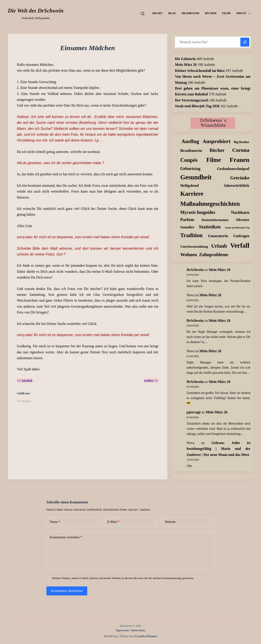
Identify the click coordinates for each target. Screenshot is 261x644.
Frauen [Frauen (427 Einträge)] (239, 160)
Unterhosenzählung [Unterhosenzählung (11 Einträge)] (194, 247)
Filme (226, 13)
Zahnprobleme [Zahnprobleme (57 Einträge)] (214, 255)
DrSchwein (195, 270)
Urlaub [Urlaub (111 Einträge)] (219, 246)
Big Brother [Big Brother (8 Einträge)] (242, 142)
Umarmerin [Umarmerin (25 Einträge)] (218, 236)
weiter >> (151, 381)
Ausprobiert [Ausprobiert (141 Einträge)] (216, 141)
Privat (244, 13)
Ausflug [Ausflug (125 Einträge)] (190, 141)
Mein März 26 (186, 65)
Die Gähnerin (185, 59)
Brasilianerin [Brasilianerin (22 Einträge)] (191, 151)
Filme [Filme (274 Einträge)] (214, 160)
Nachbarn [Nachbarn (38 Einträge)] (240, 212)
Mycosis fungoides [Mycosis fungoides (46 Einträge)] (198, 212)
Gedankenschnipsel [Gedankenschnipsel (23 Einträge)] (233, 169)
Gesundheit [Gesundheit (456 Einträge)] (196, 177)
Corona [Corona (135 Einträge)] (241, 150)
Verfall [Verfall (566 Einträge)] (240, 245)
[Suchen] (143, 14)
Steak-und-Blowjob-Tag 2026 (197, 106)
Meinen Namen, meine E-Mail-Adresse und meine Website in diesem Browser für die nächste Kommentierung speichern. (123, 578)
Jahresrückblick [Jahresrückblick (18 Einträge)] (236, 186)
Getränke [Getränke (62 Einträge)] (240, 178)
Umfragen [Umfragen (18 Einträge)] (241, 236)
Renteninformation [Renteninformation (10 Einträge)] (215, 220)
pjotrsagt (194, 412)
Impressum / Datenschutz (130, 630)
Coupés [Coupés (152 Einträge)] (189, 160)
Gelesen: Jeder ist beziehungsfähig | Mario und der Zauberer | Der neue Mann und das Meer (219, 449)
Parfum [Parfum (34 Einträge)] (187, 220)
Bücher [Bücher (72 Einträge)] (217, 150)
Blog (172, 13)
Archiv (157, 13)
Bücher (211, 13)
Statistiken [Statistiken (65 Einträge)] (210, 227)
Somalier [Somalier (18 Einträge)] (187, 227)
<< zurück (25, 381)
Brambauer (190, 13)
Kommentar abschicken (67, 591)
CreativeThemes (146, 636)
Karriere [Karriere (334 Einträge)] (192, 194)
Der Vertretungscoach (192, 100)
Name (55, 522)
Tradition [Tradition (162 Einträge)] (191, 235)
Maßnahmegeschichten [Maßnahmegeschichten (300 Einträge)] (210, 204)
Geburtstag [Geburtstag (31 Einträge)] (190, 169)
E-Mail (113, 522)
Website (170, 522)
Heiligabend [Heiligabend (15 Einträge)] (189, 186)
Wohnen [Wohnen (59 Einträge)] (189, 255)
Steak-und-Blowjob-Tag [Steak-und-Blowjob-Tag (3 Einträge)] (237, 228)
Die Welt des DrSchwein (36, 11)
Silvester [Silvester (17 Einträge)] (243, 220)
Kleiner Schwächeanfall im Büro (200, 71)
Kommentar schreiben (66, 537)
